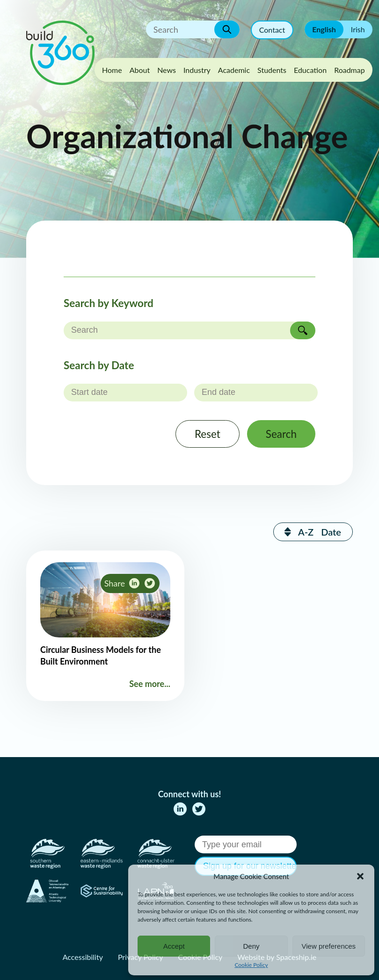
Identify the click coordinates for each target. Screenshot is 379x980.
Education (310, 70)
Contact (272, 30)
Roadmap (350, 70)
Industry (197, 70)
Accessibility (83, 957)
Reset (208, 434)
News (167, 70)
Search (281, 434)
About (140, 70)
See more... (150, 684)
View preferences (329, 946)
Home (112, 70)
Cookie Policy (251, 965)
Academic (234, 70)
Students (272, 70)
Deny (251, 946)
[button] (360, 876)
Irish (358, 29)
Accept (174, 946)
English (324, 29)
